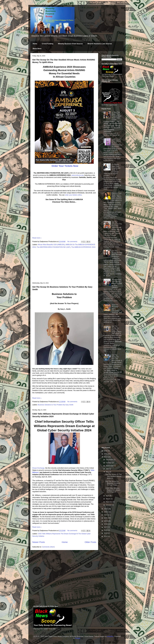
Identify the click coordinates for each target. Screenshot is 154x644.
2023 (106, 509)
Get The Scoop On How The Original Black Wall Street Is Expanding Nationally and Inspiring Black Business (112, 332)
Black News (37, 49)
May (108, 472)
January (109, 505)
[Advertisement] (64, 265)
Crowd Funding (47, 44)
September (110, 466)
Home (35, 44)
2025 (106, 454)
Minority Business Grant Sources (70, 44)
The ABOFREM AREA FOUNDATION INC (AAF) (54, 247)
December (110, 460)
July (107, 469)
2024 (106, 457)
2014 (106, 536)
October (109, 463)
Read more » (37, 238)
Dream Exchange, (39, 468)
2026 (106, 451)
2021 (106, 515)
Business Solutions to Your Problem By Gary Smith (56, 405)
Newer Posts (39, 542)
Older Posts (90, 542)
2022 (106, 512)
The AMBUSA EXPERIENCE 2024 (83, 247)
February (109, 502)
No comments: (73, 242)
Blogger (78, 638)
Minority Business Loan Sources (100, 44)
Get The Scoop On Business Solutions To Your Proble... (113, 483)
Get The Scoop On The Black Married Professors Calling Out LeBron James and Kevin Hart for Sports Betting (113, 256)
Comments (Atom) (48, 547)
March (108, 499)
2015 (106, 533)
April (108, 496)
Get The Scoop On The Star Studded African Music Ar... (114, 476)
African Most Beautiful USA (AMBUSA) (51, 245)
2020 (106, 518)
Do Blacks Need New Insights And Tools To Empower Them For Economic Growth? (112, 170)
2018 (106, 524)
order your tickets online (73, 195)
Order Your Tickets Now (65, 166)
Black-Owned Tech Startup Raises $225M (117, 282)
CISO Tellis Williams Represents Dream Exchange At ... (113, 490)
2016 (106, 530)
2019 (106, 521)
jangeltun (110, 636)
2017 (106, 527)
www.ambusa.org (78, 175)
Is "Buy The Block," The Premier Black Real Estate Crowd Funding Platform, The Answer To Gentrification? (113, 118)
